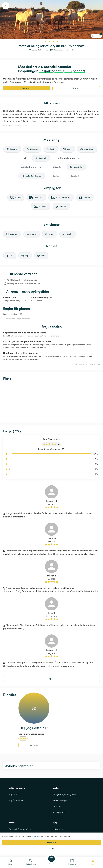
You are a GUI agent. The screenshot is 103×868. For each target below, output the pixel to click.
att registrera (59, 812)
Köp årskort (27, 88)
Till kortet (57, 806)
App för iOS (14, 794)
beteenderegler (60, 800)
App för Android (16, 800)
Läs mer (76, 88)
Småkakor (36, 836)
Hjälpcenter (58, 829)
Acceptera (51, 842)
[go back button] (6, 6)
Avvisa (52, 848)
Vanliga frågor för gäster (64, 794)
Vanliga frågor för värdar (21, 829)
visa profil (34, 745)
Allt (52, 679)
